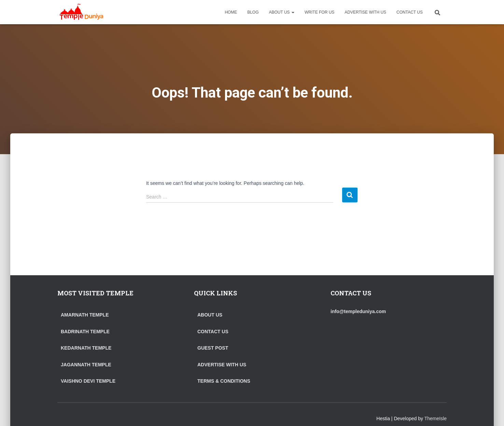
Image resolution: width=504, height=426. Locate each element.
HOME (231, 12)
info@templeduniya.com (358, 311)
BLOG (253, 12)
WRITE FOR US (319, 12)
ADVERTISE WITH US (365, 12)
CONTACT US (410, 12)
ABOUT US (282, 12)
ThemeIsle (436, 418)
